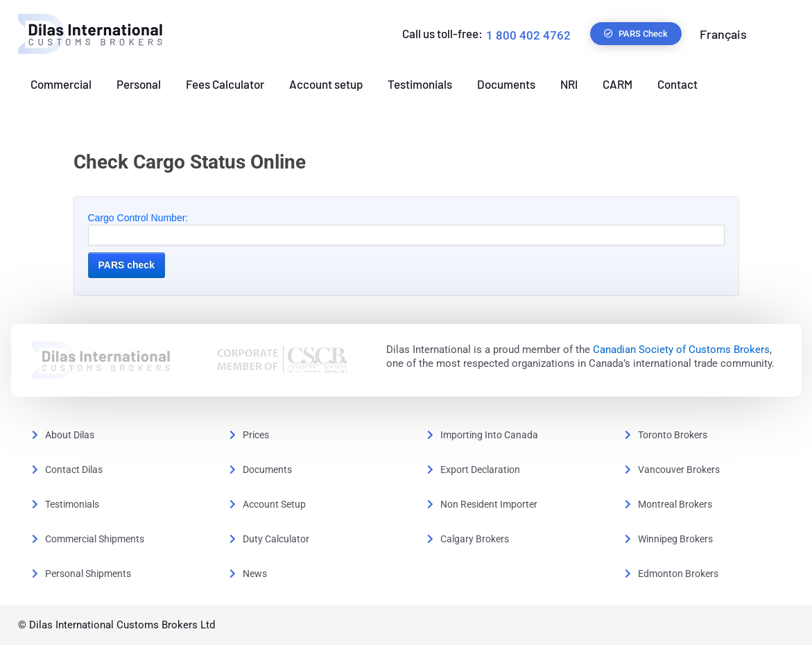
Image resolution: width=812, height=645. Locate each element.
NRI (569, 84)
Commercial (61, 84)
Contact (677, 84)
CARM (617, 84)
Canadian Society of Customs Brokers (681, 350)
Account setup (326, 84)
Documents (506, 84)
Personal (139, 84)
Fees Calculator (225, 84)
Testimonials (420, 84)
